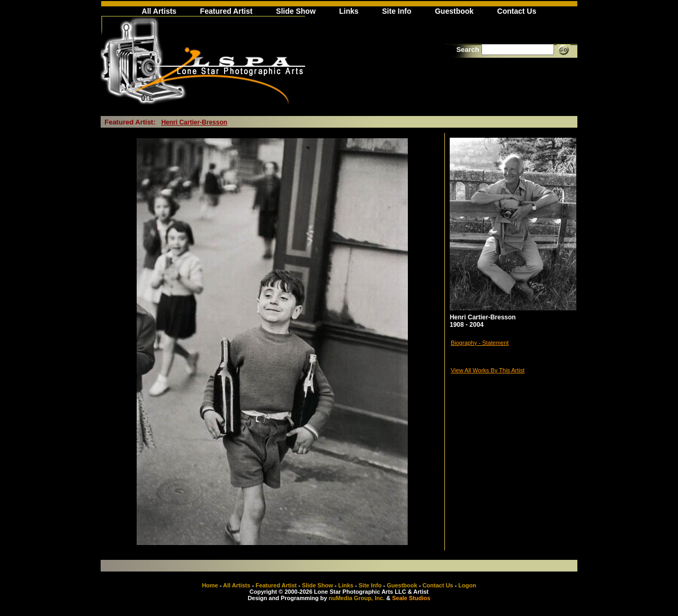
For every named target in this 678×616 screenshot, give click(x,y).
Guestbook (454, 11)
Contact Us (517, 11)
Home (210, 585)
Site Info (396, 11)
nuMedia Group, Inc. (356, 598)
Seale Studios (411, 598)
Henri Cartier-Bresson (194, 122)
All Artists (159, 11)
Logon (467, 585)
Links (349, 11)
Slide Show (296, 11)
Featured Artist (226, 11)
